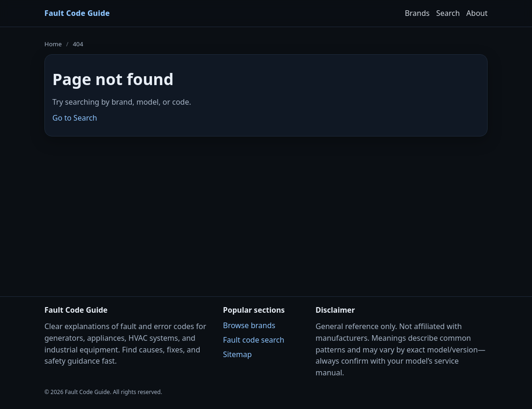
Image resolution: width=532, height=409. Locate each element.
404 (78, 44)
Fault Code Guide (77, 13)
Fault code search (254, 340)
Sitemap (237, 354)
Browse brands (249, 325)
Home (53, 44)
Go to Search (75, 118)
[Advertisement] (266, 210)
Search (448, 13)
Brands (417, 13)
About (477, 13)
